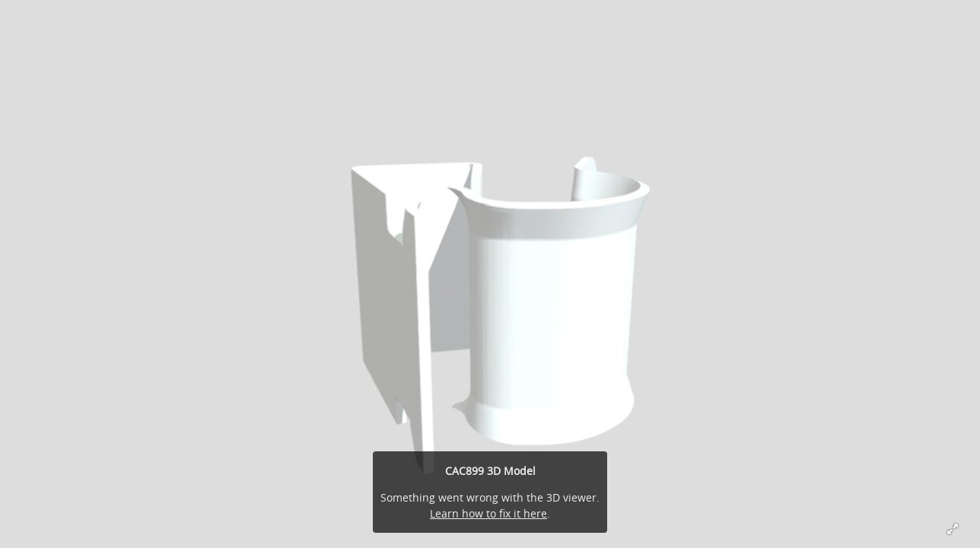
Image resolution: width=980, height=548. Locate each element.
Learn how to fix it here (488, 513)
